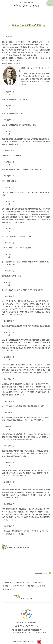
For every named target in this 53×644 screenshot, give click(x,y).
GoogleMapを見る (41, 573)
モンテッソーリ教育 (35, 582)
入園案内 (42, 586)
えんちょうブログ (9, 589)
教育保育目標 (19, 582)
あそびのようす (19, 586)
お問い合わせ (26, 599)
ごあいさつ (7, 582)
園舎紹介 (6, 586)
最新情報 (31, 586)
